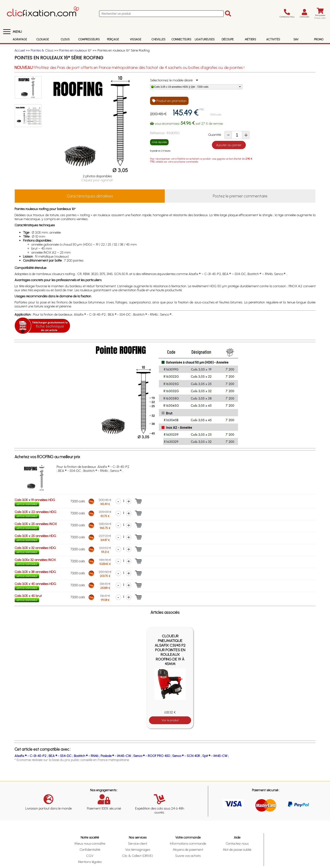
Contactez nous (237, 844)
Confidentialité (90, 850)
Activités (273, 39)
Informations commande (188, 844)
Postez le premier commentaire (240, 196)
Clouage (43, 39)
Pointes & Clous (42, 50)
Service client (138, 844)
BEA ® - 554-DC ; (61, 756)
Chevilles (158, 39)
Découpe (228, 39)
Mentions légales (90, 862)
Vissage (136, 39)
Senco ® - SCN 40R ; (187, 756)
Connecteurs (181, 39)
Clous (65, 39)
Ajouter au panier (229, 145)
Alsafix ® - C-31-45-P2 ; (32, 756)
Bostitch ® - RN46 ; (87, 756)
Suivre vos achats (188, 856)
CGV (90, 856)
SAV (296, 39)
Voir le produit (170, 720)
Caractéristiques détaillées (90, 196)
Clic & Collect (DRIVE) (138, 856)
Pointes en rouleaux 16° (75, 50)
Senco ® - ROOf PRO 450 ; (153, 756)
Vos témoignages (138, 850)
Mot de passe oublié (237, 850)
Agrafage (20, 39)
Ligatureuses (205, 39)
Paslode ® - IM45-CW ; (117, 756)
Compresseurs (89, 39)
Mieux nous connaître (90, 844)
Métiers (250, 39)
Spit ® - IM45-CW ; (216, 756)
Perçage (113, 39)
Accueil (20, 50)
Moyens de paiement (188, 850)
